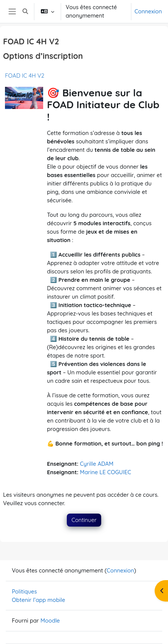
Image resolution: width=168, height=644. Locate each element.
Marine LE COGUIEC (105, 472)
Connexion (148, 11)
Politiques (24, 591)
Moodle (50, 620)
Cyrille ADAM (97, 464)
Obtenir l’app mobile (39, 600)
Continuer (84, 520)
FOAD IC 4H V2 (25, 76)
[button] (25, 11)
